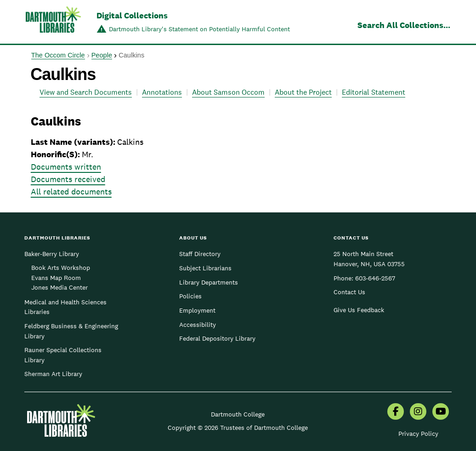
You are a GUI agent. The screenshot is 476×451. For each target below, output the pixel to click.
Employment (197, 310)
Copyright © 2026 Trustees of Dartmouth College (238, 428)
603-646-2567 (375, 278)
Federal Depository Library (217, 338)
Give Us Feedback (359, 310)
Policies (190, 296)
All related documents (71, 191)
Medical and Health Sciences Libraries (65, 307)
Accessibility (198, 325)
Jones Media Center (59, 287)
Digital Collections (132, 15)
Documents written (66, 167)
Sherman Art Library (53, 374)
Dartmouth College (238, 414)
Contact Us (349, 292)
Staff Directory (200, 254)
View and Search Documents (86, 92)
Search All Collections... (404, 25)
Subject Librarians (205, 268)
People (102, 55)
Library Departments (209, 282)
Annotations (162, 92)
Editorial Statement (374, 92)
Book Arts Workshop (61, 268)
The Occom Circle (58, 55)
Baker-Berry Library (52, 254)
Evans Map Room (56, 278)
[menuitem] (396, 412)
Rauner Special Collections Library (63, 355)
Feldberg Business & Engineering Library (71, 331)
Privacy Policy (418, 434)
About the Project (303, 92)
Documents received (68, 179)
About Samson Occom (228, 92)
